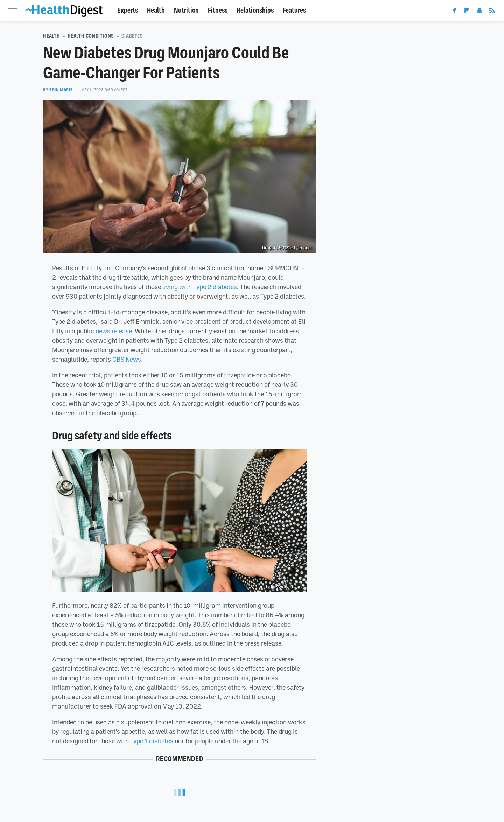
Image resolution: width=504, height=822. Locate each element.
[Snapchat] (479, 12)
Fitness (218, 10)
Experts (128, 10)
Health (156, 10)
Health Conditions (91, 36)
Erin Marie (61, 90)
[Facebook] (454, 12)
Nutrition (186, 10)
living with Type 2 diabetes (200, 287)
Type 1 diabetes (152, 741)
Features (294, 10)
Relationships (255, 10)
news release (114, 331)
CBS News (127, 359)
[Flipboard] (467, 12)
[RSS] (492, 12)
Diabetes (132, 36)
